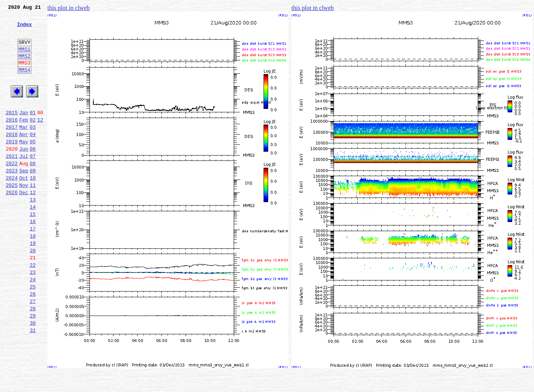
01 (33, 131)
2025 (12, 215)
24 (33, 324)
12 (40, 139)
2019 (12, 164)
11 (33, 215)
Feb (24, 139)
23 (33, 316)
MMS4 (24, 82)
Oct (24, 206)
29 (33, 366)
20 (33, 290)
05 (33, 164)
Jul (24, 181)
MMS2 (24, 66)
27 (33, 349)
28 (33, 358)
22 (33, 307)
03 (33, 147)
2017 (12, 147)
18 (33, 274)
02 (33, 139)
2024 (12, 206)
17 (33, 265)
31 (33, 383)
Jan (24, 131)
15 (33, 248)
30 (33, 374)
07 (33, 181)
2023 (12, 198)
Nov (24, 215)
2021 (12, 181)
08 (33, 190)
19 (33, 282)
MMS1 (24, 58)
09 (33, 198)
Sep (24, 198)
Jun (24, 173)
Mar (24, 147)
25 (33, 332)
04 (33, 156)
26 (33, 341)
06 (33, 173)
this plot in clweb (69, 8)
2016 (12, 139)
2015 (12, 131)
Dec (24, 223)
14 (33, 240)
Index (24, 29)
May (24, 164)
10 (33, 206)
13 (33, 232)
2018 (12, 156)
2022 (12, 190)
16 (33, 257)
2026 (12, 223)
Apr (24, 156)
